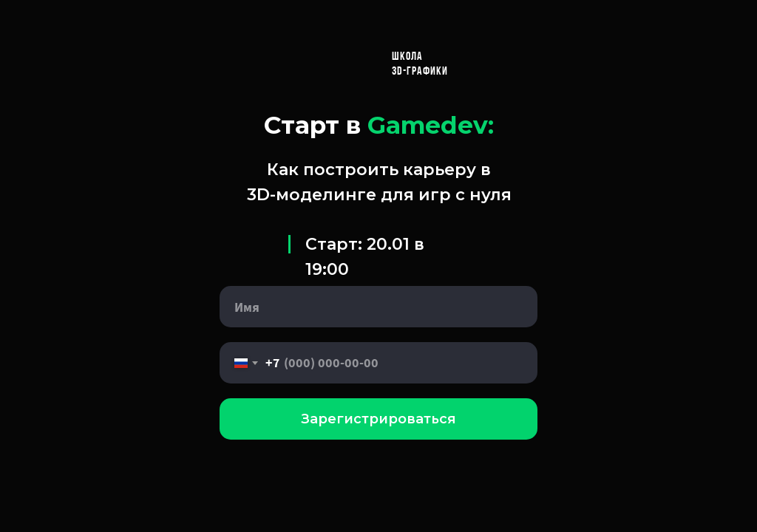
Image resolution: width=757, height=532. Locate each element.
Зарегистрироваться (378, 419)
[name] (378, 307)
